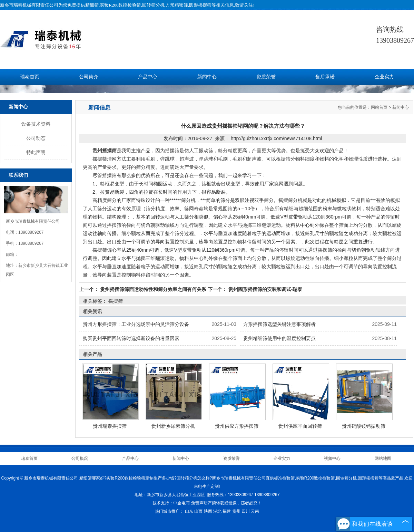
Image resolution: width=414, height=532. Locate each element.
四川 (246, 511)
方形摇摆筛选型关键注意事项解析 (279, 324)
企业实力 (384, 77)
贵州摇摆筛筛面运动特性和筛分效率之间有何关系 (153, 289)
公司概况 (80, 458)
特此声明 (36, 152)
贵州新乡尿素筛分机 (173, 426)
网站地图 (383, 458)
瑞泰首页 (30, 77)
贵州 (236, 511)
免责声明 (199, 503)
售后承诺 (325, 77)
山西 (198, 511)
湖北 (217, 511)
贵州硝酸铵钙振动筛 (364, 426)
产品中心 (148, 77)
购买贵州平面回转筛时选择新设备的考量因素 (131, 338)
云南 (255, 511)
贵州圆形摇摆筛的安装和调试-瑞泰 (265, 289)
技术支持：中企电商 (171, 503)
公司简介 (89, 77)
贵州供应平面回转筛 (300, 426)
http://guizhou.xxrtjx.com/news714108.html (277, 138)
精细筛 (92, 5)
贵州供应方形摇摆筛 (237, 426)
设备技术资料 (36, 124)
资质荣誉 (266, 77)
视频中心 (332, 458)
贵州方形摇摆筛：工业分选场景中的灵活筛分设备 (136, 324)
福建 (227, 511)
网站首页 (379, 107)
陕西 (208, 511)
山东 (189, 511)
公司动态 (36, 138)
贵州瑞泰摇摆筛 (110, 426)
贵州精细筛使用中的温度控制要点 (279, 338)
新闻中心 (207, 77)
